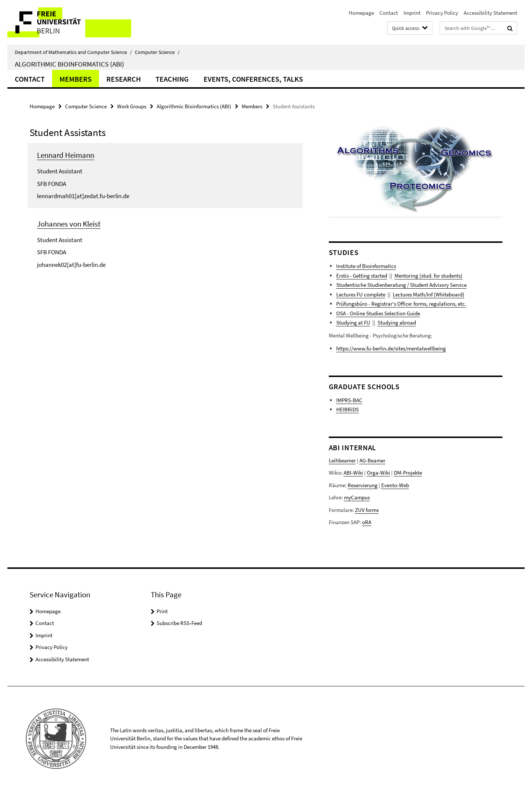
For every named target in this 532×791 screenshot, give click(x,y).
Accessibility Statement (490, 13)
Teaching (172, 79)
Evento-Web (395, 485)
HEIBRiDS (347, 409)
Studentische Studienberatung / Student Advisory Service (401, 285)
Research (124, 79)
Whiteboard (449, 294)
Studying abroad (397, 322)
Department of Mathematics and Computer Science (73, 52)
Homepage (361, 13)
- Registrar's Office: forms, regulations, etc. (417, 304)
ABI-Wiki (353, 473)
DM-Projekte (408, 473)
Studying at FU (353, 322)
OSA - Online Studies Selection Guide (378, 313)
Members (76, 79)
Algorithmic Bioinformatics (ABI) (69, 64)
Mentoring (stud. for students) (429, 276)
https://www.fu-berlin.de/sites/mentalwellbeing (391, 348)
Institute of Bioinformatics (366, 266)
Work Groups (132, 106)
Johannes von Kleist (69, 224)
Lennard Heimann (66, 155)
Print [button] (162, 611)
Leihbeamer (342, 460)
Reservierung (363, 485)
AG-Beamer (372, 460)
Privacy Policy (442, 13)
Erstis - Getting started (362, 276)
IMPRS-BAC (349, 400)
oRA (367, 522)
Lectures (402, 294)
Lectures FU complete (361, 294)
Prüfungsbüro (352, 304)
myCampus (357, 497)
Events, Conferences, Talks (253, 79)
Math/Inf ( (424, 294)
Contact (389, 13)
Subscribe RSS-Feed (179, 623)
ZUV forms (367, 510)
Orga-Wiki (378, 473)
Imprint (412, 13)
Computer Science (157, 52)
